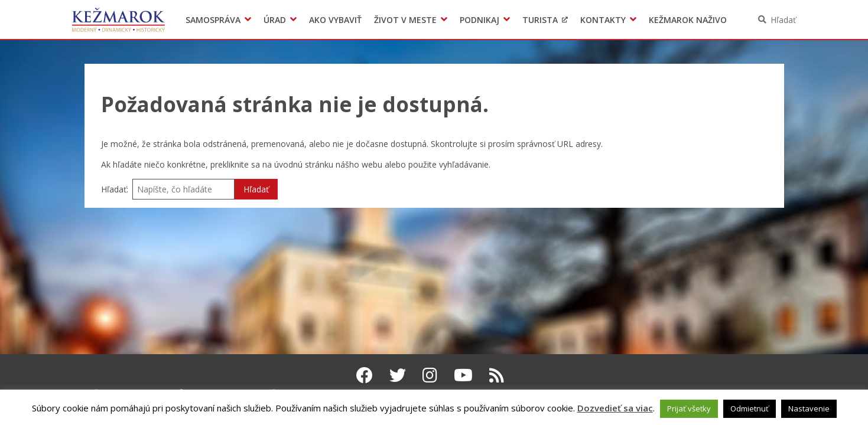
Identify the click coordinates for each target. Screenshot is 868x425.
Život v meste (405, 20)
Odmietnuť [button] (750, 408)
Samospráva (213, 20)
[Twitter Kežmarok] (398, 375)
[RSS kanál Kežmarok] (497, 375)
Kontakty (603, 20)
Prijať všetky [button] (689, 408)
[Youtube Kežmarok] (463, 375)
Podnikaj (479, 20)
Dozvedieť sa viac (615, 408)
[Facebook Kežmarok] (365, 375)
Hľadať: (115, 189)
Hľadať (783, 20)
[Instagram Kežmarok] (430, 375)
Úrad (275, 20)
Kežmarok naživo (688, 20)
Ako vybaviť (335, 20)
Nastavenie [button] (809, 408)
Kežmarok (118, 19)
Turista (540, 20)
